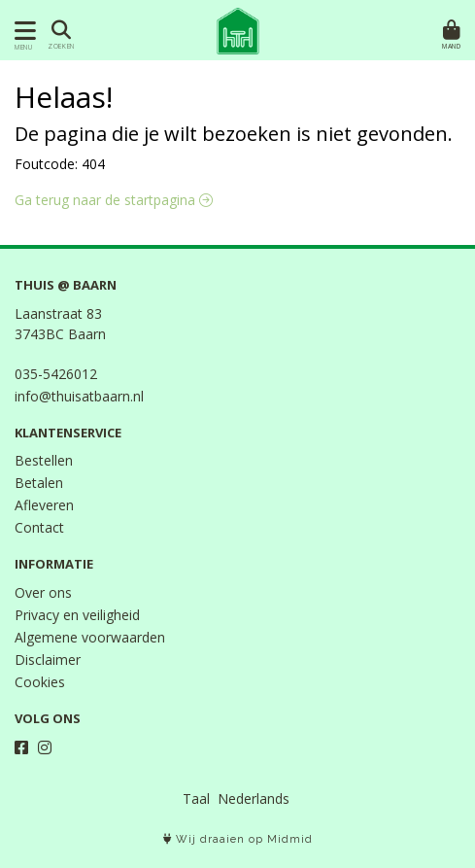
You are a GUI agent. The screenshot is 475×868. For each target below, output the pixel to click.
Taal (196, 799)
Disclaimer (48, 660)
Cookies (40, 682)
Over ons (43, 592)
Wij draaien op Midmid (238, 839)
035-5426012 (56, 374)
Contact (39, 527)
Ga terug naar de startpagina (114, 200)
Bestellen (44, 460)
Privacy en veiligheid (77, 615)
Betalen (39, 483)
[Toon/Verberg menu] (22, 31)
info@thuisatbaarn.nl (79, 396)
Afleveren (44, 505)
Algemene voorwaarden (90, 637)
